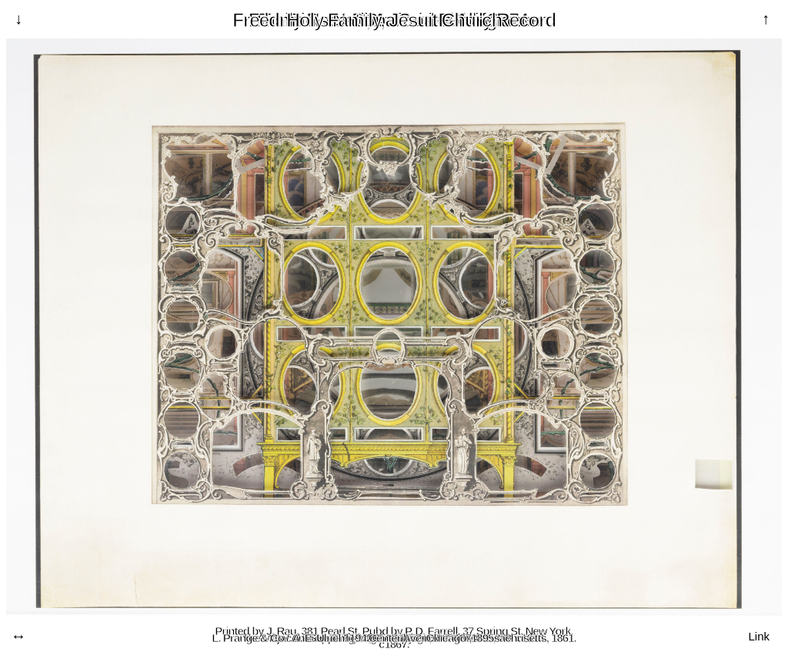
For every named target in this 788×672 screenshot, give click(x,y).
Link (759, 636)
